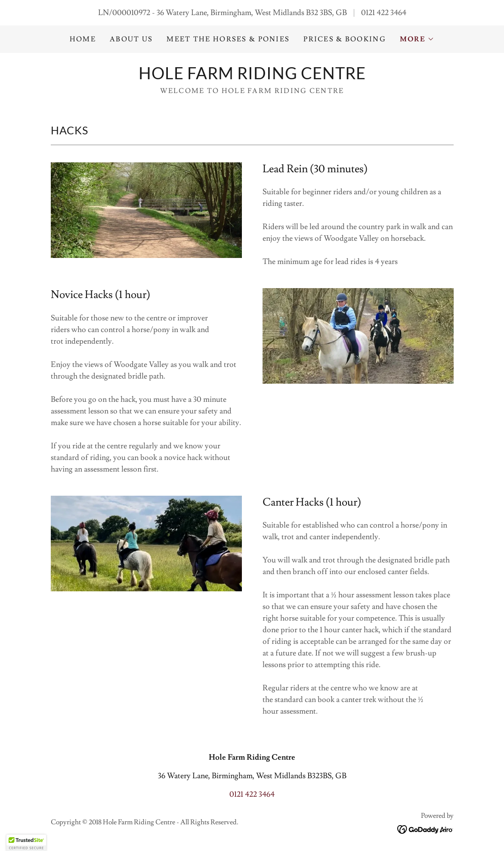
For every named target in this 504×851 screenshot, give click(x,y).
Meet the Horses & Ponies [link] (228, 39)
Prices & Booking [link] (345, 39)
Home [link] (83, 39)
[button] (417, 39)
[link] (252, 77)
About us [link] (131, 39)
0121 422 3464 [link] (384, 13)
